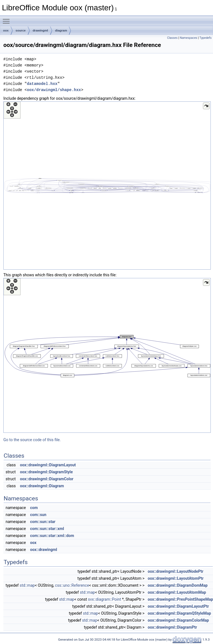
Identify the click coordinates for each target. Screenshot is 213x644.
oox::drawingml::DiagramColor (47, 479)
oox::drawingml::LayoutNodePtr (176, 571)
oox (6, 30)
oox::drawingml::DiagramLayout (48, 465)
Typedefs (205, 38)
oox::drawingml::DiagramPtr (172, 627)
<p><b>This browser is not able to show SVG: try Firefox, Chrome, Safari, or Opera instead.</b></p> (107, 186)
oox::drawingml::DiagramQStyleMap (179, 613)
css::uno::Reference (72, 585)
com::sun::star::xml (47, 529)
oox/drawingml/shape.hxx (54, 90)
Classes (172, 38)
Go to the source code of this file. (32, 440)
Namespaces (188, 38)
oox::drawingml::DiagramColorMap (178, 620)
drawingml (40, 30)
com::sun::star (43, 522)
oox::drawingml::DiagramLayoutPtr (178, 606)
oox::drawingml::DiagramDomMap (178, 585)
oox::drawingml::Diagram (42, 486)
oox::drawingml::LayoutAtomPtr (176, 578)
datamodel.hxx (42, 84)
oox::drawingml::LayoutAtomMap (177, 592)
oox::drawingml (44, 550)
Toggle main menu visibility (8, 19)
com (34, 508)
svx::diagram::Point (104, 599)
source (21, 30)
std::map (27, 585)
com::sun (38, 515)
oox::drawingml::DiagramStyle (46, 472)
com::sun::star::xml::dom (52, 536)
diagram (61, 30)
